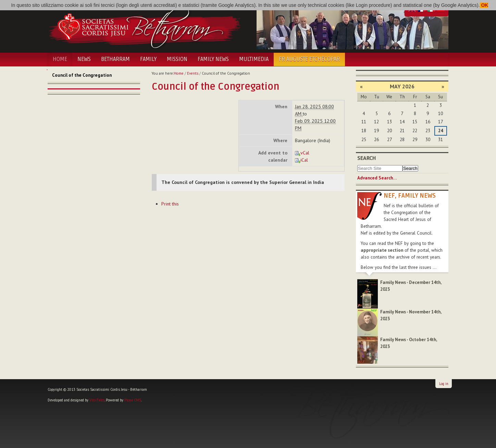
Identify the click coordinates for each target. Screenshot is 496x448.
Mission (177, 59)
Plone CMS (133, 400)
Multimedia (254, 59)
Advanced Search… (377, 178)
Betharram (115, 59)
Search (367, 158)
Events (193, 73)
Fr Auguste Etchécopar (309, 59)
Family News (213, 59)
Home (60, 59)
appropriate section (382, 250)
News (84, 59)
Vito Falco (97, 400)
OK (484, 5)
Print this (170, 204)
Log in (444, 384)
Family (148, 59)
